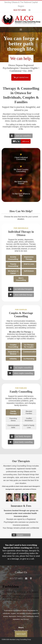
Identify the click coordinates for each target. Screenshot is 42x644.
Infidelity (13, 359)
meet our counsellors (20, 136)
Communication (30, 352)
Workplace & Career (13, 272)
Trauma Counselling (13, 265)
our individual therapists (20, 289)
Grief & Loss (29, 264)
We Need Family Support (21, 181)
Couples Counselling (13, 346)
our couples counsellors (20, 368)
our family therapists (20, 436)
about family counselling (20, 442)
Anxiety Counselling (13, 258)
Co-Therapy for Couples (29, 346)
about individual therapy (20, 295)
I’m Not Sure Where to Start (21, 193)
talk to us (20, 141)
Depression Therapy (29, 258)
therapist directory (17, 535)
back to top (21, 634)
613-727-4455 (20, 10)
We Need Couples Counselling (21, 169)
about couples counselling (20, 373)
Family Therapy (13, 412)
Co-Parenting (29, 359)
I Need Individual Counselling (21, 157)
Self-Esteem (29, 271)
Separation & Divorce (13, 353)
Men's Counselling (21, 279)
